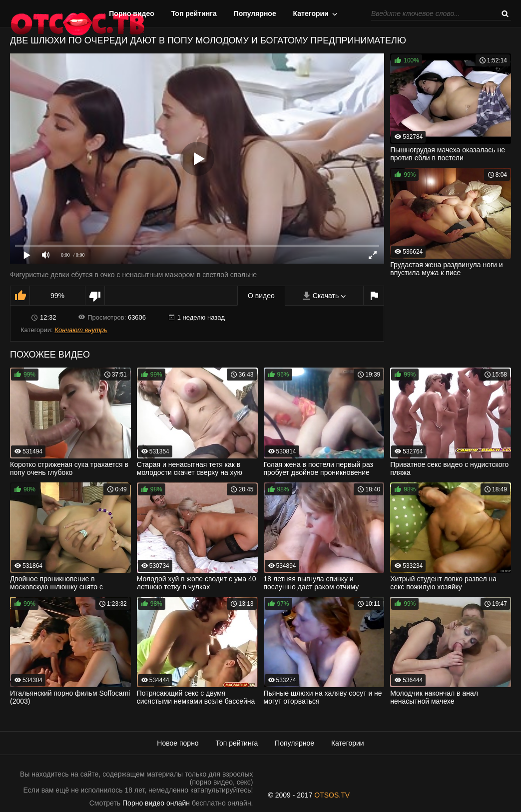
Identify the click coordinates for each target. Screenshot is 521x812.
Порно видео (132, 13)
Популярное (255, 13)
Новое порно (178, 743)
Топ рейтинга (194, 13)
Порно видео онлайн (156, 803)
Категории (311, 13)
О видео (261, 296)
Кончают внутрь (81, 330)
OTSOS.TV (332, 795)
